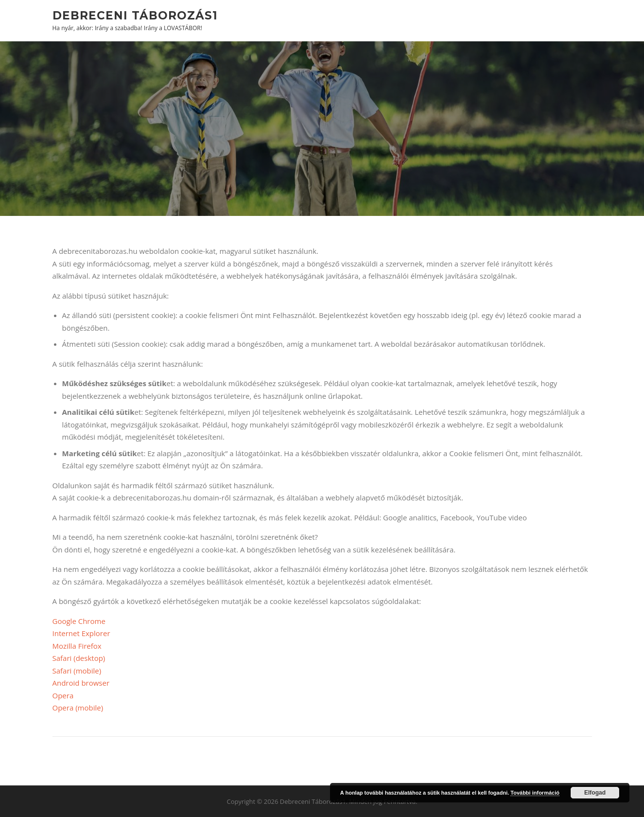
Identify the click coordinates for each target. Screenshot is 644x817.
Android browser (81, 683)
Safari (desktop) (79, 658)
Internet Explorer (81, 633)
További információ (535, 793)
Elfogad (595, 793)
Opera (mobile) (78, 708)
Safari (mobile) (77, 671)
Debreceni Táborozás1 (135, 15)
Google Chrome (79, 621)
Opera (63, 695)
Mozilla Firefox (77, 646)
